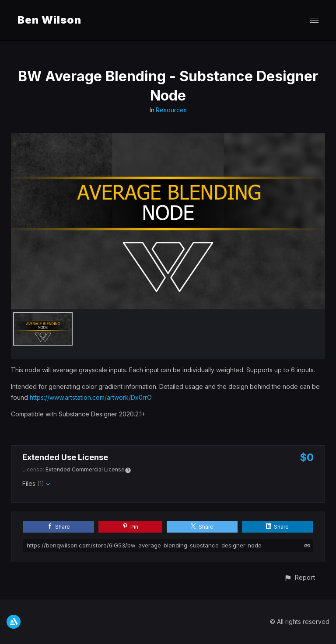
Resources (171, 110)
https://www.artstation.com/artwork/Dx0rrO (91, 397)
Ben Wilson (49, 20)
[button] (299, 577)
